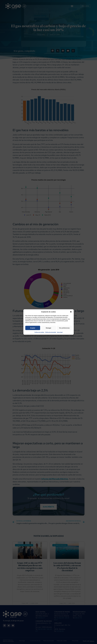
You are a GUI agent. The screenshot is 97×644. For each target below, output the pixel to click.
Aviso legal (60, 332)
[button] (71, 312)
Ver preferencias (64, 328)
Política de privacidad (51, 332)
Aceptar (33, 328)
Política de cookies (39, 332)
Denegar (48, 328)
